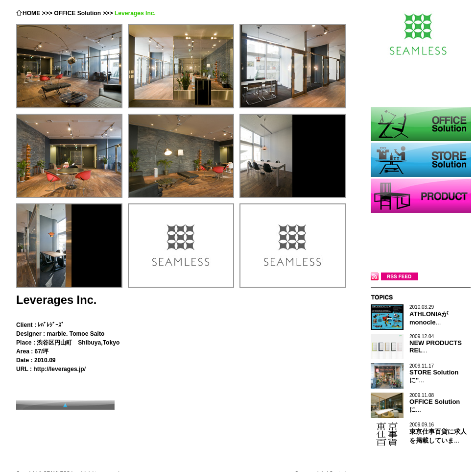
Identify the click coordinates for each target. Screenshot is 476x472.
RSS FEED (394, 276)
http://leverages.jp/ (59, 369)
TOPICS (421, 297)
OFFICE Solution (77, 13)
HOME (31, 13)
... (429, 315)
